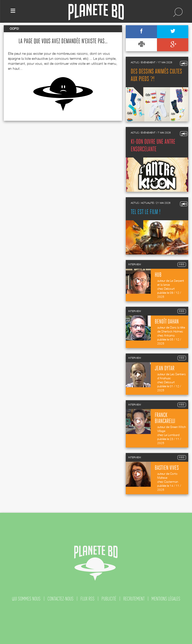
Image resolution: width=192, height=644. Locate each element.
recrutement (134, 599)
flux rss (87, 599)
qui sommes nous (26, 599)
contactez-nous (60, 599)
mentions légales (166, 599)
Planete (96, 12)
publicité (109, 599)
